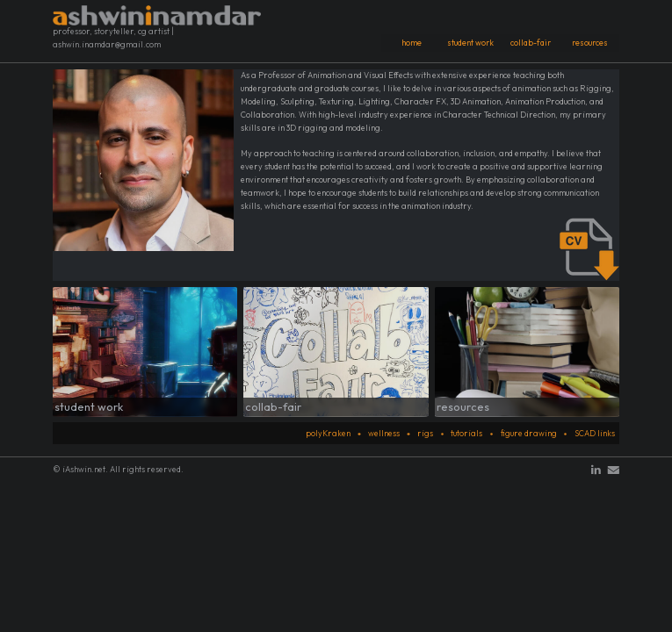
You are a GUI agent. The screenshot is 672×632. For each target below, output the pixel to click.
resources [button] (590, 43)
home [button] (412, 43)
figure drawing (529, 433)
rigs (425, 433)
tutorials (466, 433)
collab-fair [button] (531, 43)
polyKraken (328, 433)
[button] (596, 470)
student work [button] (470, 43)
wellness (384, 433)
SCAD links (595, 433)
